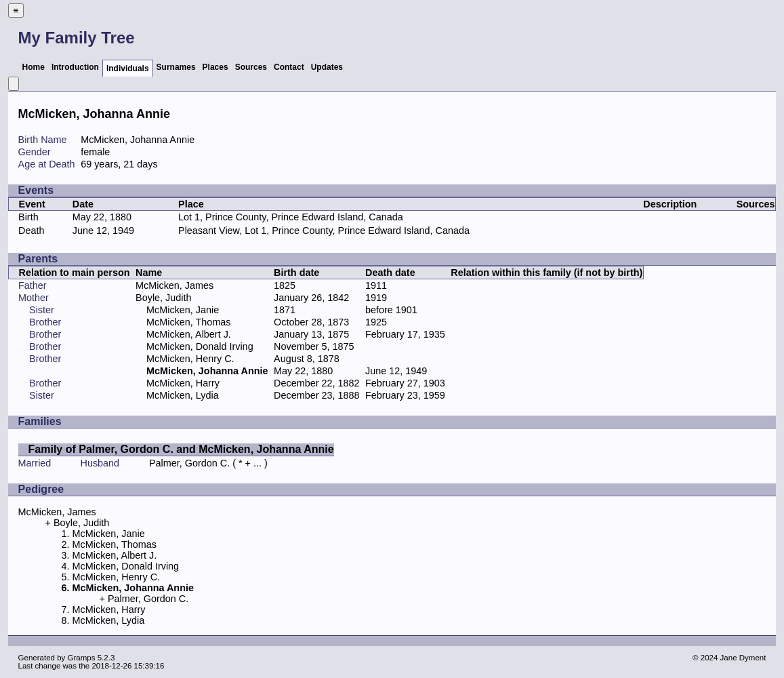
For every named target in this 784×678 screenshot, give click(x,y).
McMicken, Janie (183, 310)
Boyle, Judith (163, 298)
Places (215, 67)
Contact (289, 67)
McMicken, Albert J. (189, 334)
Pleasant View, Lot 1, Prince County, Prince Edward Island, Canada (324, 231)
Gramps (82, 658)
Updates (327, 67)
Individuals (128, 68)
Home (34, 67)
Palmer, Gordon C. (189, 463)
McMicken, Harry (183, 383)
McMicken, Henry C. (190, 359)
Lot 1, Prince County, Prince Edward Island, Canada (291, 217)
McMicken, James (174, 285)
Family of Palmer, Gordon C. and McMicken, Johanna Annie (181, 449)
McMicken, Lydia (183, 395)
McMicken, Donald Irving (200, 346)
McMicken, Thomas (189, 322)
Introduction (75, 67)
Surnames (176, 67)
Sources (251, 67)
